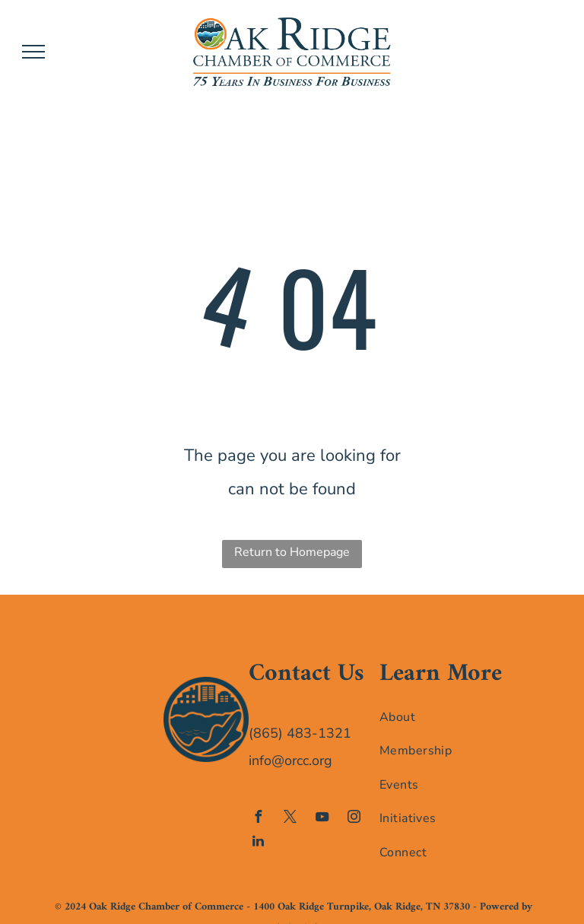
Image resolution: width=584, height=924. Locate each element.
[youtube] (322, 819)
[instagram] (354, 819)
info (260, 760)
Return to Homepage (292, 552)
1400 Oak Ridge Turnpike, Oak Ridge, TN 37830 (362, 907)
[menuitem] (441, 716)
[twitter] (290, 819)
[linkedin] (259, 843)
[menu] (33, 52)
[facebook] (259, 819)
